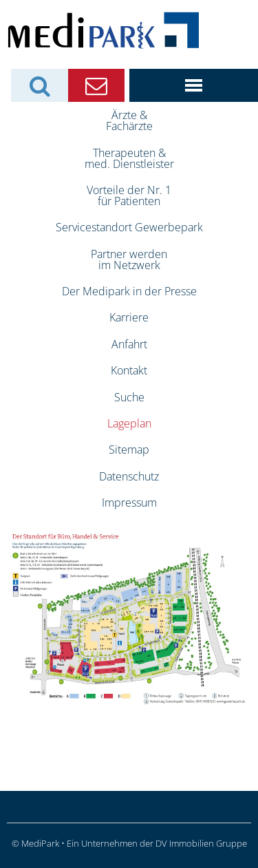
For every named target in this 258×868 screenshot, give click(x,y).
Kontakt (129, 370)
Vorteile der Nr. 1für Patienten (129, 195)
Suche (129, 397)
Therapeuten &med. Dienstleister (129, 158)
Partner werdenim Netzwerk (129, 260)
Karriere (129, 317)
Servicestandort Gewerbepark (129, 227)
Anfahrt (129, 344)
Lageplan (129, 423)
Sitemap (129, 449)
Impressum (129, 502)
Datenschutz (129, 476)
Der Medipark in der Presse (129, 291)
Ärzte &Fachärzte (129, 120)
